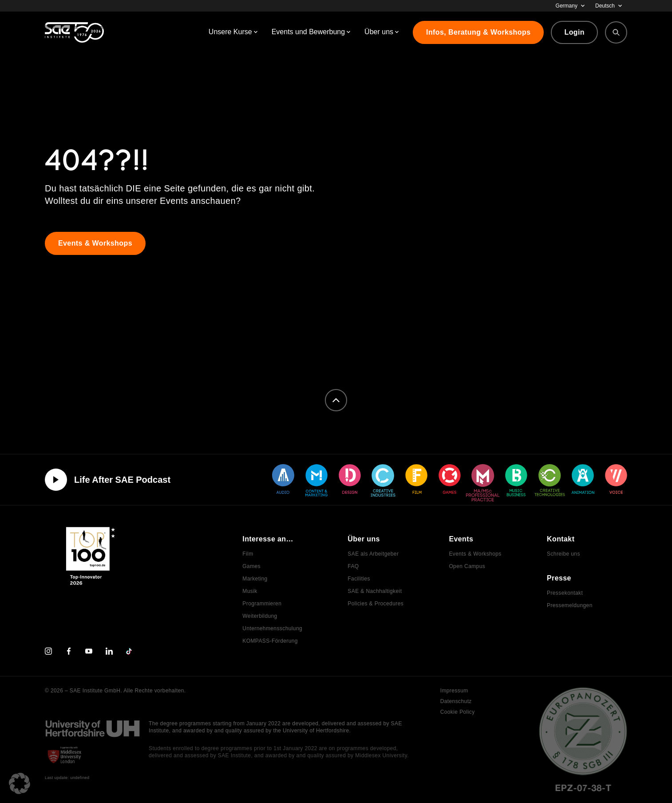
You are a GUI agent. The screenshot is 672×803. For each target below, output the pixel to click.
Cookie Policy (458, 712)
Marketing (255, 579)
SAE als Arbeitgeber (373, 554)
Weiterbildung (260, 616)
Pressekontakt (565, 593)
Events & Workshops (475, 554)
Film (248, 554)
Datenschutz (456, 701)
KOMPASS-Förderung (270, 641)
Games (251, 566)
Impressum (454, 691)
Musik (250, 591)
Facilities (359, 579)
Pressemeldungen (570, 605)
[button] (20, 783)
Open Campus (467, 566)
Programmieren (262, 604)
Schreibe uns (563, 554)
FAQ (353, 566)
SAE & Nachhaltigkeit (375, 591)
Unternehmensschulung (272, 628)
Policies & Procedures (376, 604)
